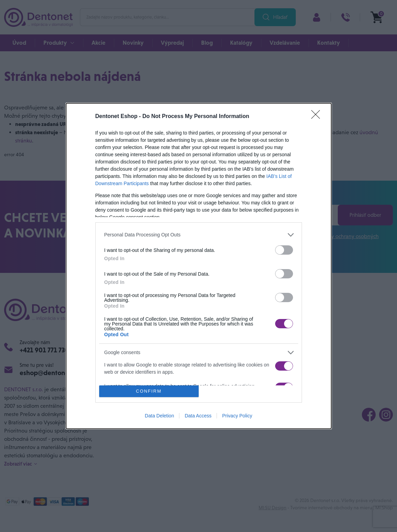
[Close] (318, 117)
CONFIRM (149, 391)
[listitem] (199, 235)
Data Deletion (160, 416)
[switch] (284, 250)
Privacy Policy (237, 416)
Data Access (198, 416)
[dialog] (199, 266)
